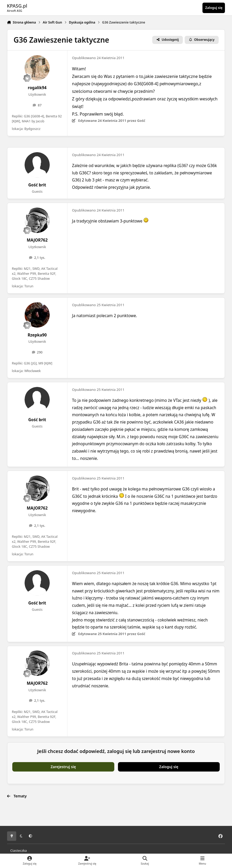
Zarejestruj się (63, 767)
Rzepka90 (37, 335)
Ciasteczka (18, 851)
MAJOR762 (37, 240)
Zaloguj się (169, 767)
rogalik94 (37, 88)
